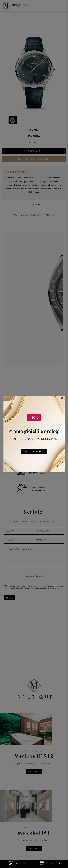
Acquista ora (34, 451)
